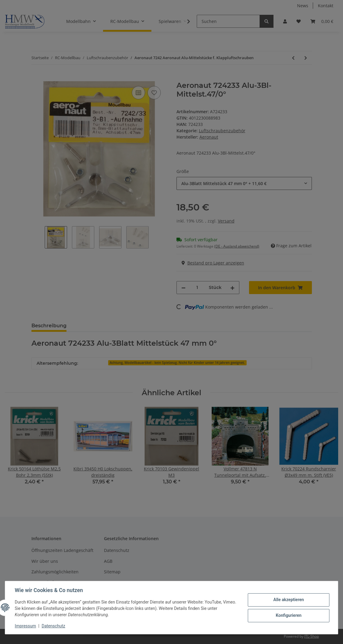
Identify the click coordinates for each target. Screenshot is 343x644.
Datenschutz (53, 626)
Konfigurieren (288, 615)
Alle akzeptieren (288, 600)
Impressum (25, 626)
